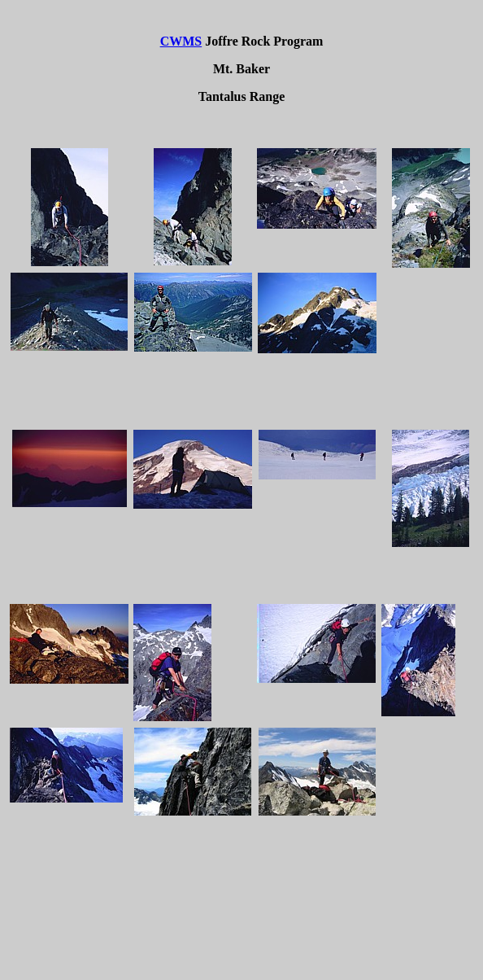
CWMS (181, 41)
